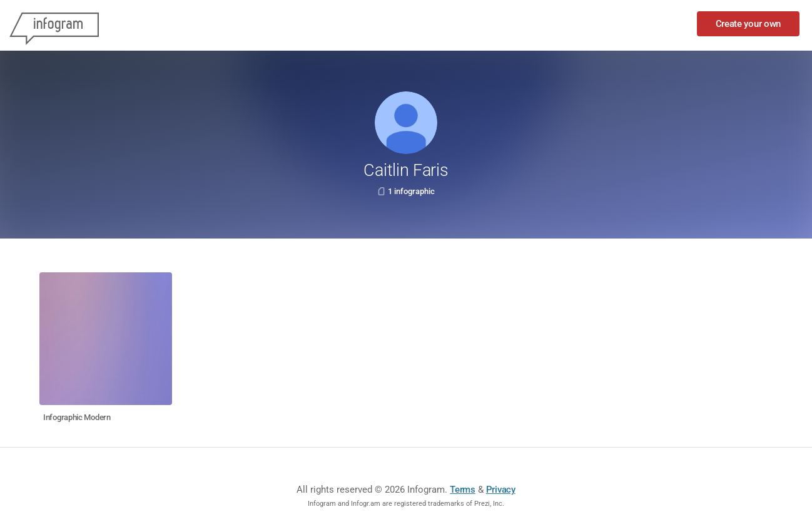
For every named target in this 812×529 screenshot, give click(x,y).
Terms (463, 490)
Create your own (749, 24)
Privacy (501, 490)
